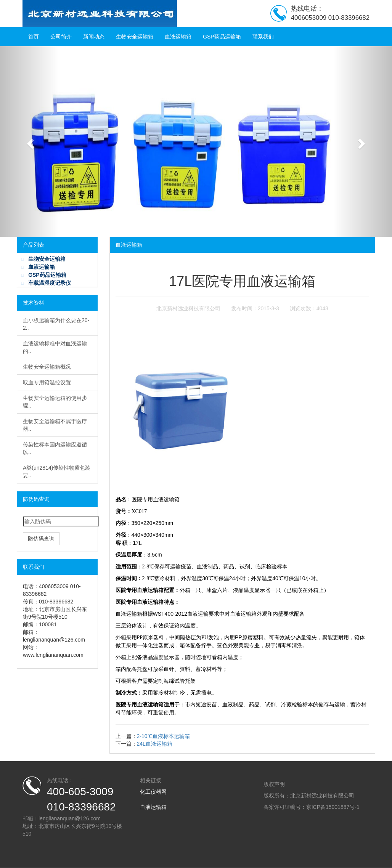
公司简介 (61, 37)
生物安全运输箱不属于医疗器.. (55, 425)
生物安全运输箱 (135, 37)
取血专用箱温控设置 (47, 382)
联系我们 (263, 37)
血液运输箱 (178, 37)
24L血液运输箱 (155, 744)
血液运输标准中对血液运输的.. (55, 347)
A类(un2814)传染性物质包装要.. (57, 472)
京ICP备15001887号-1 (333, 807)
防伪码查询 (41, 539)
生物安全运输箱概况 (47, 367)
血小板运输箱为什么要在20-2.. (56, 324)
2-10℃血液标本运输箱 (163, 736)
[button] (29, 141)
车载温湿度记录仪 (50, 283)
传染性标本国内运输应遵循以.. (55, 448)
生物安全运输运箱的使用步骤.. (55, 402)
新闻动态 (94, 37)
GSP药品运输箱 (222, 37)
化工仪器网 (153, 792)
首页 (34, 37)
